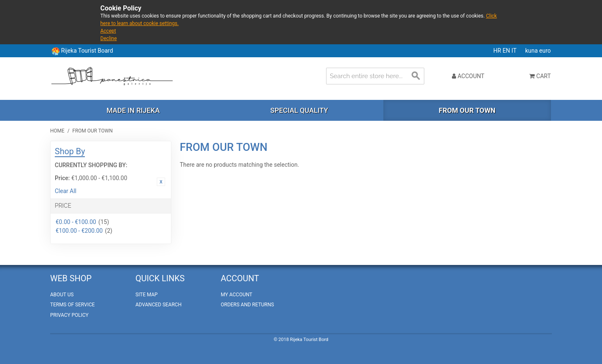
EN (507, 51)
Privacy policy (69, 315)
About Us (62, 295)
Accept (108, 31)
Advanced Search (158, 305)
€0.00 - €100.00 (76, 222)
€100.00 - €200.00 (79, 231)
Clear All (66, 191)
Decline (108, 38)
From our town (467, 110)
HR (498, 51)
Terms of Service (73, 305)
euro (545, 51)
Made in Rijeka (133, 110)
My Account (236, 295)
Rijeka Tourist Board (87, 51)
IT (515, 51)
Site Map (147, 295)
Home (57, 131)
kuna (532, 51)
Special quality (299, 110)
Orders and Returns (247, 305)
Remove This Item (161, 182)
